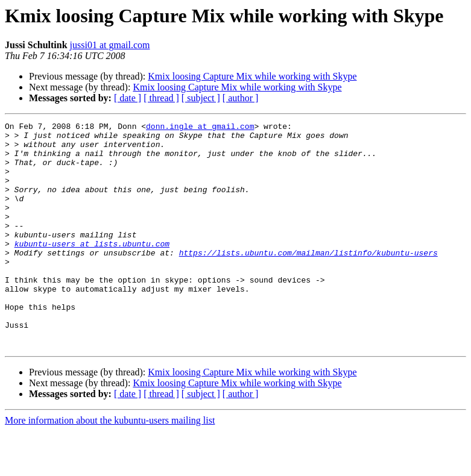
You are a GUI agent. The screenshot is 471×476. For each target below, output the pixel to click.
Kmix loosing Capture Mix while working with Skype (252, 76)
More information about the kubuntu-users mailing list (110, 465)
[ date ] (128, 98)
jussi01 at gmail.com (110, 45)
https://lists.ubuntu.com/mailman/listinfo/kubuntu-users (308, 280)
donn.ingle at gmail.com (200, 128)
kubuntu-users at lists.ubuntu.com (92, 269)
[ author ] (241, 98)
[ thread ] (161, 98)
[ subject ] (201, 98)
